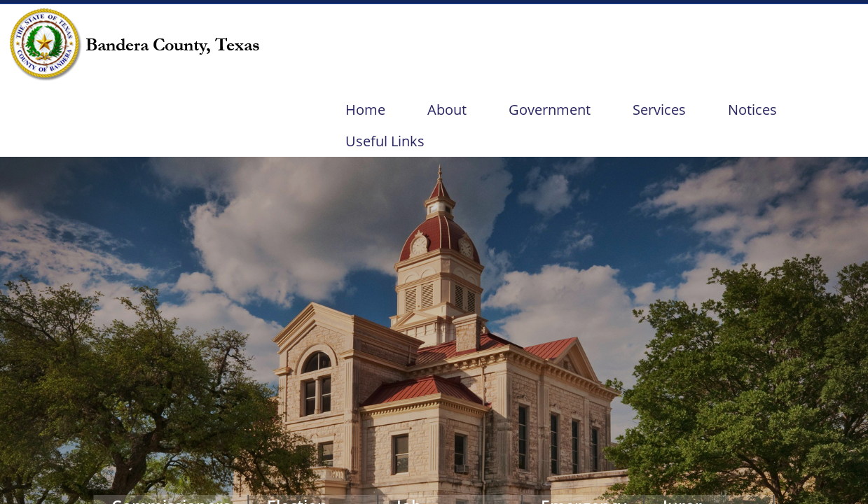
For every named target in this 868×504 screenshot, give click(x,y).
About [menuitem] (447, 110)
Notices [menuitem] (752, 110)
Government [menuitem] (550, 110)
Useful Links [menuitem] (385, 141)
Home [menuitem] (365, 110)
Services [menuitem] (659, 110)
